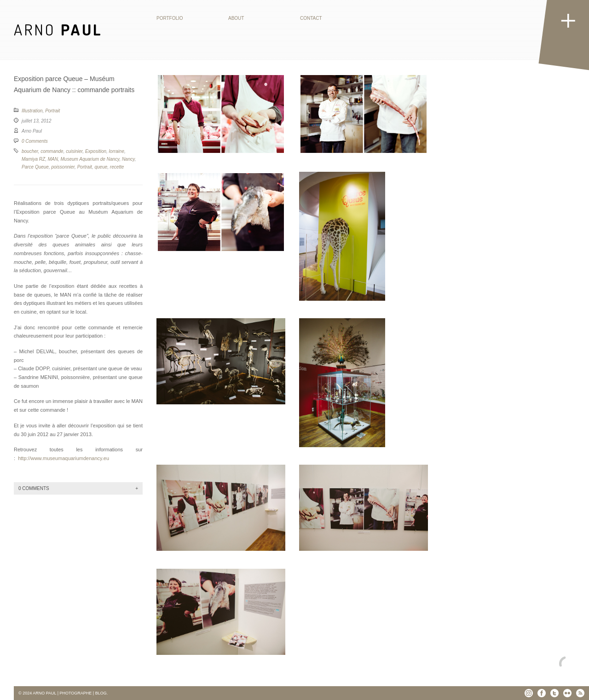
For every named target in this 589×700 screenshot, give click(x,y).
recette (117, 167)
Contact (311, 18)
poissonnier (63, 167)
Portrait (52, 111)
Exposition (96, 151)
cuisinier (74, 151)
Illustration (32, 111)
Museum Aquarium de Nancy (90, 159)
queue (101, 167)
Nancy (128, 159)
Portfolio (170, 18)
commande (52, 151)
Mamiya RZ (33, 159)
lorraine (117, 151)
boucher (30, 151)
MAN (53, 159)
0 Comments (35, 141)
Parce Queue (35, 167)
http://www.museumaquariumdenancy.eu (64, 458)
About (236, 18)
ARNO (58, 29)
